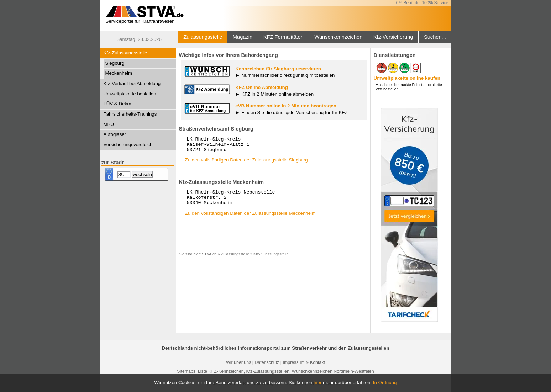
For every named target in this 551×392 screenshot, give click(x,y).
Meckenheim (119, 73)
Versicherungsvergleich (128, 145)
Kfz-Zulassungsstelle (125, 53)
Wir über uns (238, 362)
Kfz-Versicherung (393, 37)
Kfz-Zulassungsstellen (268, 371)
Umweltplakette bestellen (130, 94)
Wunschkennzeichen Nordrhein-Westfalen (333, 371)
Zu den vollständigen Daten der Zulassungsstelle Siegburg (246, 163)
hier (318, 383)
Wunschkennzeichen (338, 37)
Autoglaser (115, 134)
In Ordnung (385, 383)
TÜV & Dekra (118, 104)
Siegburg (115, 63)
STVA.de (209, 260)
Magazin (243, 37)
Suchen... (435, 37)
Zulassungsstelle (203, 37)
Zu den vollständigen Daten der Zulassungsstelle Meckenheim (250, 220)
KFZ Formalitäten (284, 37)
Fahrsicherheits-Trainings (130, 114)
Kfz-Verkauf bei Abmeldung (132, 83)
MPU (109, 124)
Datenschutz (267, 362)
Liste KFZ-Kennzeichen (221, 371)
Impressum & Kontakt (304, 362)
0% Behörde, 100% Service (422, 3)
